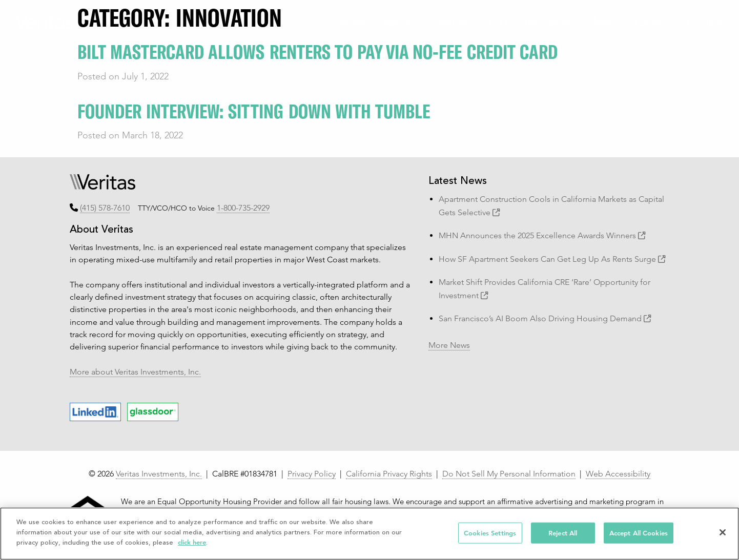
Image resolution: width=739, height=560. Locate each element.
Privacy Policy (312, 474)
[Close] (723, 532)
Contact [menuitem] (705, 24)
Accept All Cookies (639, 533)
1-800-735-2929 (243, 208)
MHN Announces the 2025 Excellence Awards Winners (542, 235)
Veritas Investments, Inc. (159, 474)
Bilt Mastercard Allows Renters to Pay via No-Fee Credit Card (317, 51)
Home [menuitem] (353, 24)
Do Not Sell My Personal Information (509, 474)
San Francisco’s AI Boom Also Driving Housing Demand (545, 318)
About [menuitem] (397, 24)
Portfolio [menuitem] (452, 24)
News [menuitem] (606, 24)
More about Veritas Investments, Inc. (135, 372)
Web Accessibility (618, 474)
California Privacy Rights (389, 474)
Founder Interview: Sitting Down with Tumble (254, 110)
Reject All (563, 533)
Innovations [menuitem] (551, 24)
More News (449, 345)
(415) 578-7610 (105, 208)
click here (192, 542)
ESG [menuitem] (498, 24)
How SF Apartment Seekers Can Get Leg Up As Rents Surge (552, 259)
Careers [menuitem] (653, 24)
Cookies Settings (490, 533)
